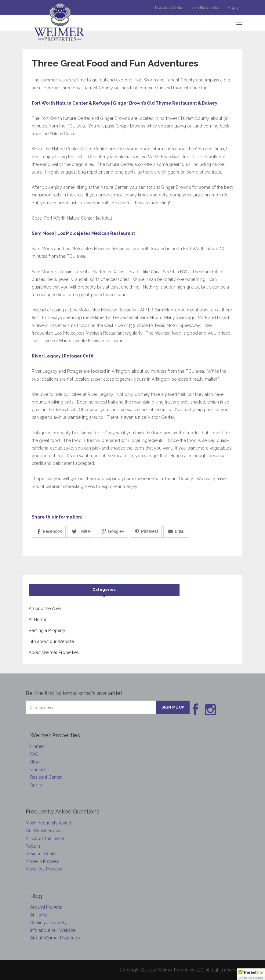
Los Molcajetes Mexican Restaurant (96, 233)
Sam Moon (43, 233)
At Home (37, 619)
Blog (35, 762)
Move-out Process (44, 869)
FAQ (34, 754)
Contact (38, 770)
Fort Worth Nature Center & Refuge (71, 103)
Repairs (33, 846)
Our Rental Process (45, 831)
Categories (104, 589)
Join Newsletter (206, 7)
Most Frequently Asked (48, 823)
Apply (233, 7)
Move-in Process (42, 861)
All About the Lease (45, 838)
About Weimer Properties (54, 652)
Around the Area (45, 608)
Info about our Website (51, 641)
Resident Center (169, 7)
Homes (37, 746)
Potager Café (79, 356)
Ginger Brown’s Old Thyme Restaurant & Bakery (165, 103)
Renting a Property (47, 630)
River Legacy (46, 356)
